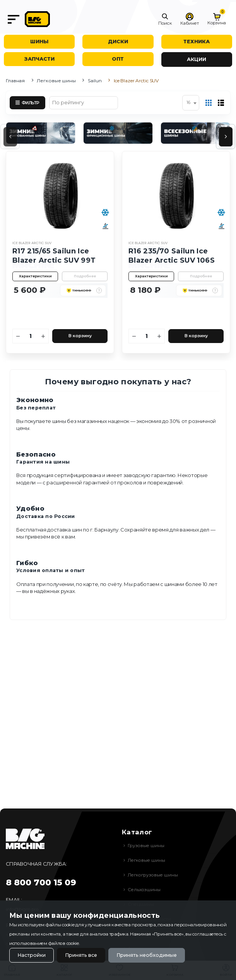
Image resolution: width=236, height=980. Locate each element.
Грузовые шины (146, 846)
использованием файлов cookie (44, 943)
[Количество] (31, 336)
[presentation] (10, 137)
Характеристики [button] (35, 276)
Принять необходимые (147, 955)
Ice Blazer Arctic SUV (32, 243)
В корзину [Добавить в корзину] (80, 336)
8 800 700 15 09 (41, 882)
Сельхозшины (144, 890)
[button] (165, 19)
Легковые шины (56, 81)
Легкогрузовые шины (153, 875)
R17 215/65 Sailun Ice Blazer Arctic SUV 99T (54, 256)
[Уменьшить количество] (18, 336)
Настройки (32, 955)
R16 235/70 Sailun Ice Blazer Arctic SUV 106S (172, 256)
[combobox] (191, 103)
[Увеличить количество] (43, 336)
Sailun (95, 81)
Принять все (81, 955)
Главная (15, 81)
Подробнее (85, 276)
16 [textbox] (188, 103)
